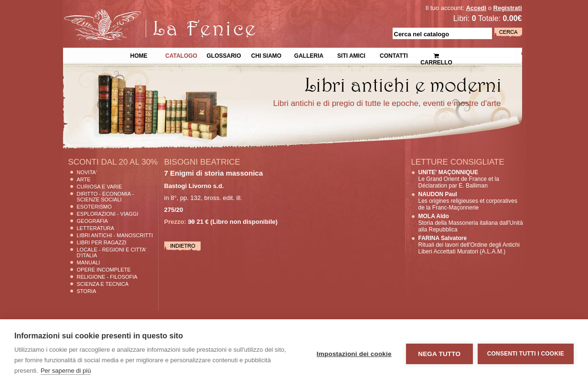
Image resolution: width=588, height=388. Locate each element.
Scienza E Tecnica (103, 284)
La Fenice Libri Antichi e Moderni (146, 14)
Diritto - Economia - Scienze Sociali (106, 197)
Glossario (224, 55)
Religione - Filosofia (107, 277)
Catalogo (181, 55)
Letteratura (96, 228)
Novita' (87, 172)
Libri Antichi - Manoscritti (115, 235)
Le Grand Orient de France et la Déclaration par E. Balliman (459, 179)
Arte (84, 179)
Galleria (309, 55)
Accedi (476, 8)
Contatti (394, 55)
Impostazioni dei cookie (354, 354)
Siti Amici (351, 55)
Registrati (508, 8)
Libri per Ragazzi (102, 242)
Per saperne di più (66, 371)
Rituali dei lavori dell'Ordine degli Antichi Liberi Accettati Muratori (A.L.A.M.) (469, 245)
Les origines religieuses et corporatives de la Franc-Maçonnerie (468, 201)
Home (139, 55)
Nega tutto (439, 354)
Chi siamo (266, 55)
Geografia (92, 221)
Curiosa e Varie (100, 187)
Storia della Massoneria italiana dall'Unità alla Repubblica (471, 223)
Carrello (436, 55)
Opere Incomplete (104, 270)
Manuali (89, 262)
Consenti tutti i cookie (526, 354)
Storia (87, 291)
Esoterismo (94, 207)
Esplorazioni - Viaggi (108, 214)
